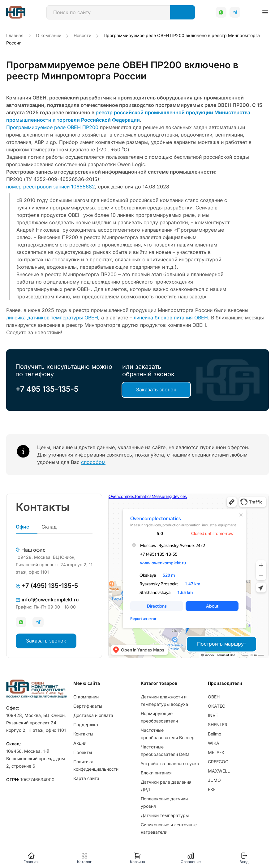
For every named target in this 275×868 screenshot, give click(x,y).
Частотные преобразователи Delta (165, 750)
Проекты (83, 752)
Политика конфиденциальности (96, 765)
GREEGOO (218, 762)
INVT (213, 715)
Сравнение (191, 858)
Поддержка (86, 725)
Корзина (137, 858)
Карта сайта (86, 778)
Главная (31, 858)
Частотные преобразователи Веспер (168, 734)
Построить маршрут (221, 644)
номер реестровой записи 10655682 (51, 187)
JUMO (214, 780)
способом (93, 462)
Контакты (83, 734)
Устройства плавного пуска (170, 763)
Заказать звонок (156, 390)
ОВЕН (214, 697)
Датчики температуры (165, 815)
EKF (212, 789)
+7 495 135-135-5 (47, 389)
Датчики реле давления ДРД (166, 786)
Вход (244, 858)
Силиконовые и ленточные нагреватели (169, 828)
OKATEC (217, 706)
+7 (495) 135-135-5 (47, 586)
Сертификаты (88, 706)
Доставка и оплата (93, 715)
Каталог (84, 858)
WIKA (214, 743)
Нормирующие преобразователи (159, 717)
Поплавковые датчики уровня (164, 802)
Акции (80, 743)
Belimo (215, 734)
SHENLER (218, 725)
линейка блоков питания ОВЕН (171, 318)
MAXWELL (219, 771)
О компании (86, 697)
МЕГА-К (216, 752)
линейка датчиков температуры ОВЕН (52, 318)
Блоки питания (156, 773)
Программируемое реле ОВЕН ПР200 (52, 127)
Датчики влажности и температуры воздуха (164, 700)
